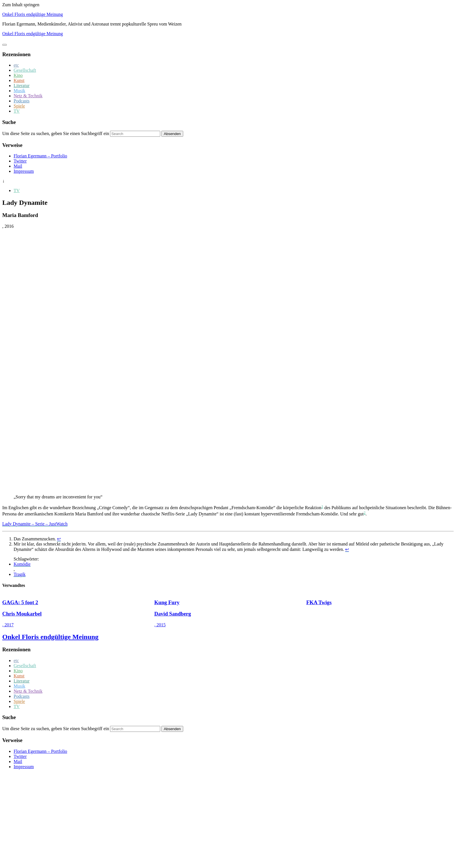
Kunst (19, 80)
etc (16, 65)
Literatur (22, 86)
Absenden (172, 134)
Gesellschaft (25, 70)
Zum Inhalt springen (21, 5)
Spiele (19, 106)
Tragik (20, 574)
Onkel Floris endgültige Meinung (33, 14)
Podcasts (22, 101)
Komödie (22, 564)
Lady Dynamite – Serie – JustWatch (35, 524)
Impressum (24, 171)
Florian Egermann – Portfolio (40, 156)
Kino (18, 75)
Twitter (20, 161)
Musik (19, 91)
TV (17, 111)
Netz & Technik (28, 96)
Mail (18, 166)
